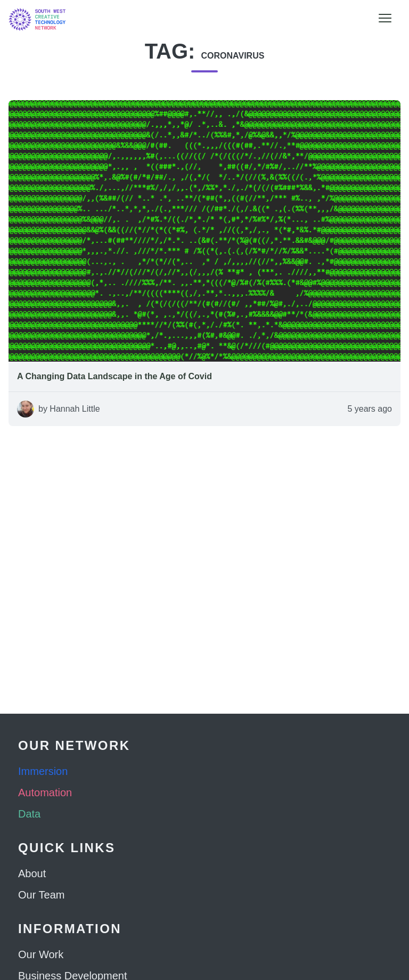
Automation (45, 793)
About (32, 873)
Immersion (43, 771)
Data (29, 814)
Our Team (41, 895)
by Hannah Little (69, 409)
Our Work (41, 954)
